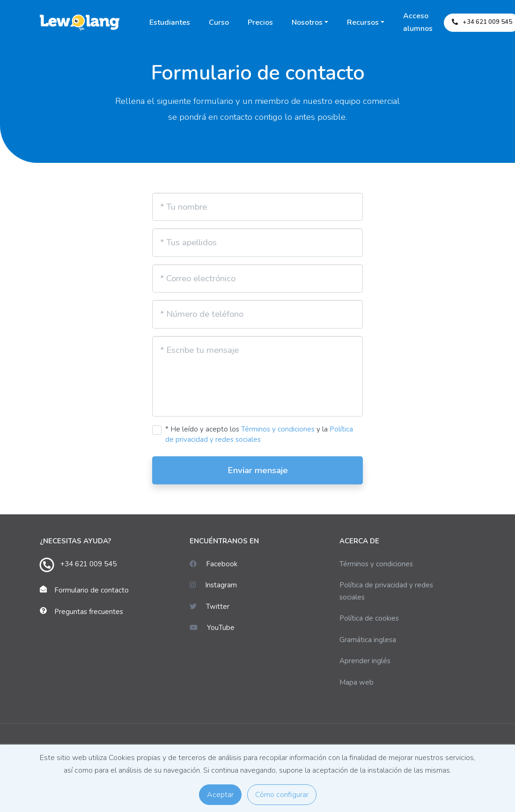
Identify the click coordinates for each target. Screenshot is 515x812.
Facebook (213, 564)
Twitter (210, 607)
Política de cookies (369, 618)
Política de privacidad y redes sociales (386, 591)
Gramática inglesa (368, 640)
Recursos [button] (363, 22)
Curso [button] (219, 22)
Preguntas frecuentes (89, 612)
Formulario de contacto (92, 590)
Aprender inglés (365, 661)
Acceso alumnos (418, 22)
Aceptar (220, 795)
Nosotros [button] (307, 22)
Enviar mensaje (258, 470)
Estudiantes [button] (170, 22)
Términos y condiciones (278, 429)
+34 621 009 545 (88, 564)
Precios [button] (260, 22)
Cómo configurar (282, 795)
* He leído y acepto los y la (259, 435)
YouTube (212, 628)
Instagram (213, 585)
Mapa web (357, 682)
